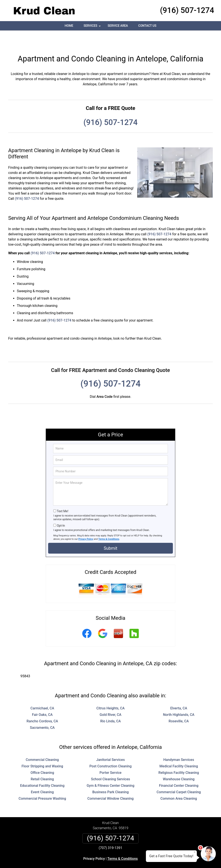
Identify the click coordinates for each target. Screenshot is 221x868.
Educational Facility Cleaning (42, 769)
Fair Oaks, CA (42, 699)
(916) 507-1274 (187, 10)
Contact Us (147, 26)
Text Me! (62, 495)
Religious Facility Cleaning (179, 756)
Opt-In (61, 509)
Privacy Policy (86, 523)
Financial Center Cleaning (179, 769)
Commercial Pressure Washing (42, 782)
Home (69, 26)
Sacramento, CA (42, 711)
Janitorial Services (110, 744)
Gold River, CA (111, 699)
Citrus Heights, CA (111, 692)
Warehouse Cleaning (179, 763)
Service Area (118, 26)
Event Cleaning (42, 776)
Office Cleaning (42, 756)
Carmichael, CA (42, 692)
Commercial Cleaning (42, 744)
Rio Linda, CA (110, 705)
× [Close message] (195, 852)
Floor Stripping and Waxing (42, 750)
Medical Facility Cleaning (179, 750)
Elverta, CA (179, 692)
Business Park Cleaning (111, 776)
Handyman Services (179, 744)
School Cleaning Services (110, 763)
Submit (110, 532)
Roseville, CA (179, 705)
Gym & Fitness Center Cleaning (110, 769)
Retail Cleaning (42, 763)
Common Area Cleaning (179, 782)
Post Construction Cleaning (110, 750)
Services (93, 27)
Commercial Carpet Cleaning (179, 776)
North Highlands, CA (179, 699)
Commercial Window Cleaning (110, 782)
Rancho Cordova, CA (42, 705)
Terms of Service (142, 859)
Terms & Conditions (109, 523)
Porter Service (110, 756)
